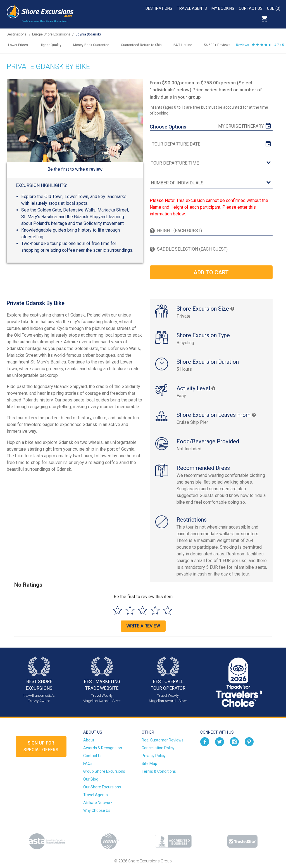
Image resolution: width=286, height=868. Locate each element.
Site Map (149, 764)
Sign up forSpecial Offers (41, 746)
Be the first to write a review (75, 169)
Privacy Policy (154, 756)
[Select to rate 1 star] (117, 610)
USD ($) (274, 8)
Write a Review (143, 626)
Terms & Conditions (159, 771)
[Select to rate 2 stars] (130, 610)
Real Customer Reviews (163, 740)
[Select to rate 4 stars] (155, 610)
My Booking (223, 8)
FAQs (88, 764)
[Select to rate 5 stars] (168, 610)
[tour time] (211, 163)
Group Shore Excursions (104, 771)
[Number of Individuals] (211, 183)
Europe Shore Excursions (51, 34)
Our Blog (91, 779)
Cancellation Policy (158, 748)
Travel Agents (192, 8)
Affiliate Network (98, 803)
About (89, 740)
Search (277, 19)
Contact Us (251, 8)
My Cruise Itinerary (241, 126)
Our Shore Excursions (102, 787)
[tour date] (211, 144)
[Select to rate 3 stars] (143, 610)
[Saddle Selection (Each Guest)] (214, 249)
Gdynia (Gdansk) (88, 34)
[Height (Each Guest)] (214, 231)
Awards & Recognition (103, 748)
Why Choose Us (97, 810)
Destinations (159, 8)
